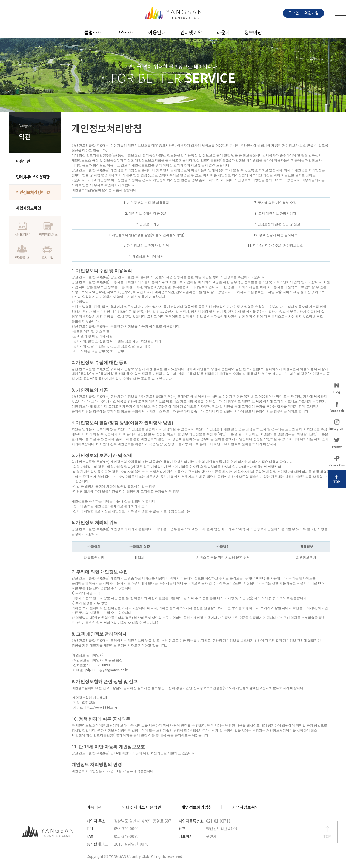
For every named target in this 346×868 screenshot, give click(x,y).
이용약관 (23, 161)
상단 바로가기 (327, 832)
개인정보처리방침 (30, 192)
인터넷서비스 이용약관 (33, 177)
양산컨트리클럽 (48, 832)
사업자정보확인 (28, 208)
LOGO (173, 13)
